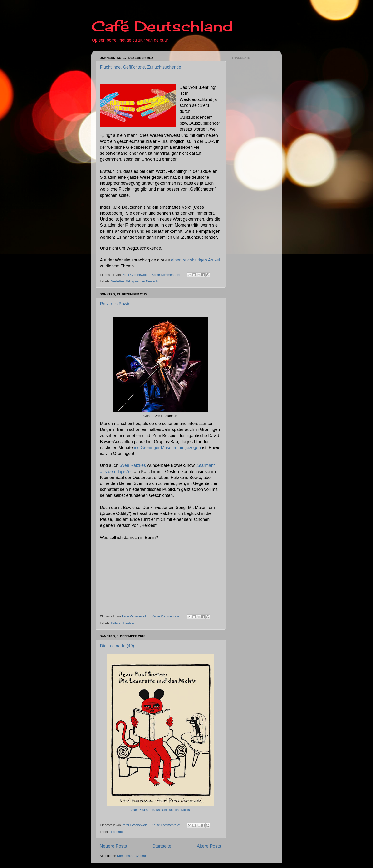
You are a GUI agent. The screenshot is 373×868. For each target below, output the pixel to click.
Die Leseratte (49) (117, 646)
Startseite (162, 846)
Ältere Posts (209, 846)
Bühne (116, 623)
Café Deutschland (162, 26)
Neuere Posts (113, 846)
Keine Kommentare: (166, 275)
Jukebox (128, 623)
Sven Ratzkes (133, 465)
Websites (118, 281)
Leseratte (118, 832)
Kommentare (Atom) (132, 856)
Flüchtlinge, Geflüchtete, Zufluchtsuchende (140, 67)
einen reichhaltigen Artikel (195, 260)
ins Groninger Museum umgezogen (167, 448)
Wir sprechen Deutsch (142, 281)
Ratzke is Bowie (115, 304)
